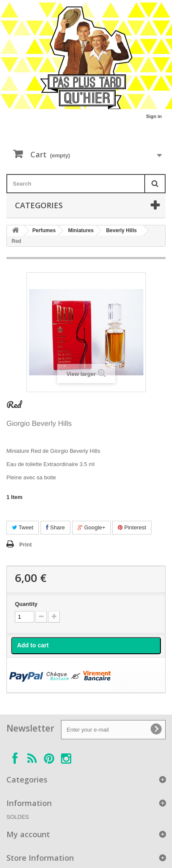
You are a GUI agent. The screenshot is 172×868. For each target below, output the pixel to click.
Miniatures (81, 230)
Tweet (23, 527)
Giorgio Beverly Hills (39, 424)
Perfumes (44, 230)
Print (26, 545)
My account (28, 834)
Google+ (92, 527)
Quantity (26, 604)
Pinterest (132, 527)
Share (55, 527)
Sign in (154, 116)
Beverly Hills (121, 230)
